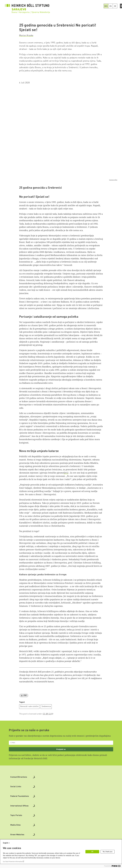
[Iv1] (66, 473)
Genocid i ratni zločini (29, 707)
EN (111, 6)
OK (92, 852)
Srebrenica (46, 707)
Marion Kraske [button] (26, 36)
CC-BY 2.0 (47, 714)
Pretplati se (61, 749)
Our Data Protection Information (13, 862)
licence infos (113, 180)
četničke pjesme (56, 473)
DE (115, 6)
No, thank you (108, 852)
